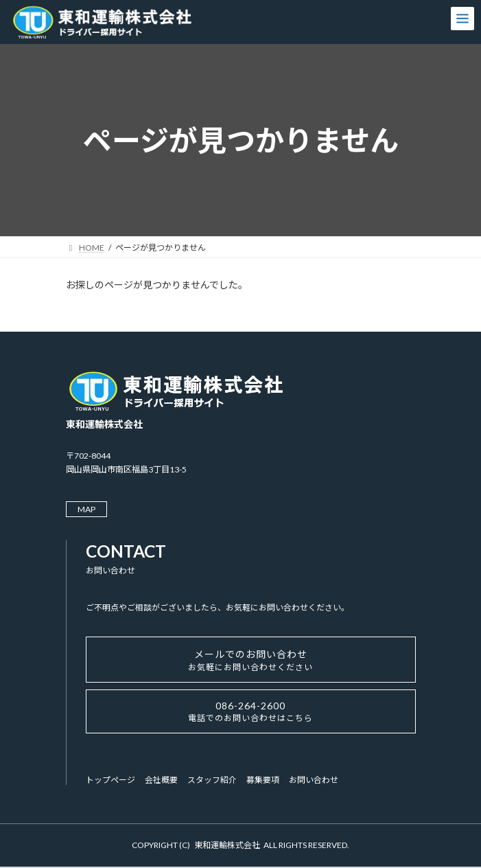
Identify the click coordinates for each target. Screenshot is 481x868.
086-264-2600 (250, 711)
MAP (86, 509)
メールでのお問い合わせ (250, 660)
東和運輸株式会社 (227, 845)
